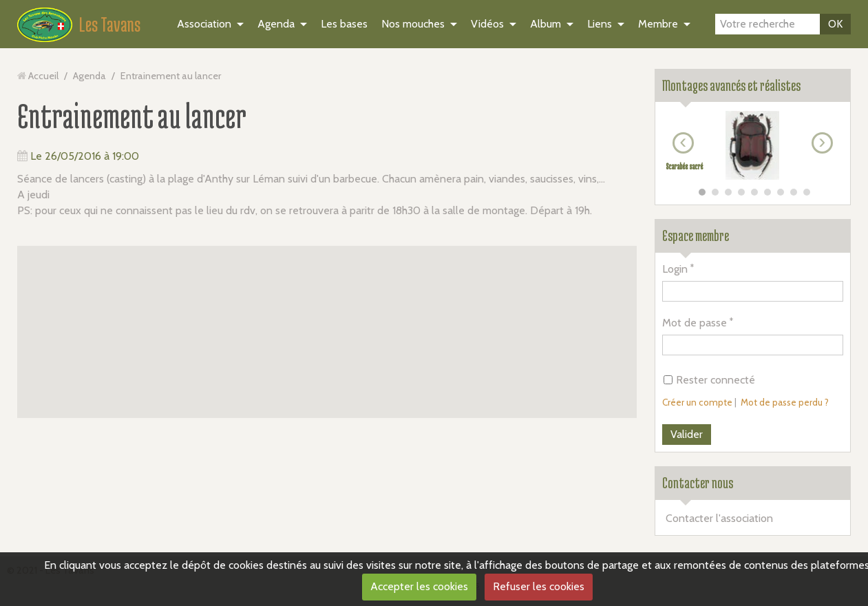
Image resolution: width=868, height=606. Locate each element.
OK (835, 24)
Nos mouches (413, 24)
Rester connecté (709, 380)
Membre (658, 24)
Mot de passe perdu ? (785, 402)
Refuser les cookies (539, 586)
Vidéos (487, 24)
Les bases (344, 24)
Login (675, 269)
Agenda (276, 24)
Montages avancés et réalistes (731, 85)
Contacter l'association (719, 518)
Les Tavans (110, 24)
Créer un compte (697, 402)
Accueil (43, 76)
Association (204, 24)
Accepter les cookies (419, 586)
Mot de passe (695, 323)
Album (546, 24)
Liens (600, 24)
